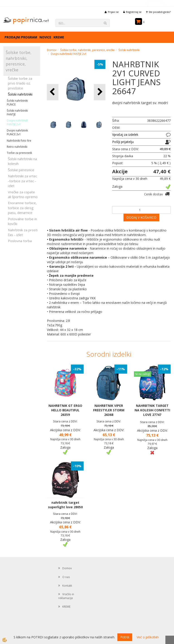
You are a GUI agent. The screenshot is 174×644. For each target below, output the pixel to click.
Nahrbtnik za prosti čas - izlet (23, 232)
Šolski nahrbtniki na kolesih (22, 161)
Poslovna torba (20, 241)
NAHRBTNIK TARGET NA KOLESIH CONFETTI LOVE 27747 (152, 410)
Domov (52, 50)
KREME (59, 37)
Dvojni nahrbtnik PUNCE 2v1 (17, 132)
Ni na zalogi (143, 374)
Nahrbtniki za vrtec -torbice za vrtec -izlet (23, 181)
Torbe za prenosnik (19, 153)
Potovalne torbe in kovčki (22, 221)
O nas (66, 577)
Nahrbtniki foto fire (19, 141)
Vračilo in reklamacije (66, 596)
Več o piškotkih (148, 637)
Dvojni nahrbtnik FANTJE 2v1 (17, 122)
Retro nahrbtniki (17, 147)
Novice (45, 37)
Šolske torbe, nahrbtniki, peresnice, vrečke (87, 50)
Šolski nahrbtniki (20, 94)
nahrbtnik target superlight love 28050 (65, 505)
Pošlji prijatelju (123, 142)
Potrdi (125, 637)
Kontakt (67, 586)
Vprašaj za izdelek (125, 135)
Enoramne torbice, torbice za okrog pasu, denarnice (22, 208)
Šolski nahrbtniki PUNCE (17, 103)
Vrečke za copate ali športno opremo (23, 194)
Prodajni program (21, 37)
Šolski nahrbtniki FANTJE (17, 112)
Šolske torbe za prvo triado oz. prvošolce (20, 83)
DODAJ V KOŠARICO (141, 217)
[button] (100, 92)
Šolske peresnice (21, 170)
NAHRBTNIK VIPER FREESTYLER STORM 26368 (109, 410)
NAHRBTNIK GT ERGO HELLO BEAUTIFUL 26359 (65, 410)
